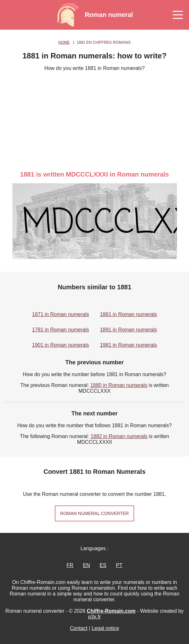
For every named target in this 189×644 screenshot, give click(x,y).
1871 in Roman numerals (61, 314)
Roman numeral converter (94, 513)
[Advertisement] (94, 121)
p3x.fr (94, 617)
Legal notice (105, 628)
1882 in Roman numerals (119, 436)
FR (70, 565)
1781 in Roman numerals (61, 330)
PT (119, 565)
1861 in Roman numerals (129, 314)
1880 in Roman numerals (119, 385)
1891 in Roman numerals (129, 330)
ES (103, 565)
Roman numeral (109, 15)
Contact (79, 628)
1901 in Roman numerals (61, 345)
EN (86, 565)
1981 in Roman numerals (129, 345)
